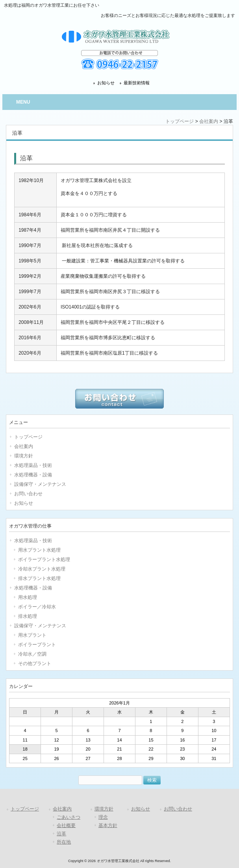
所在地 (64, 842)
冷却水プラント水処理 (42, 569)
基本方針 (108, 825)
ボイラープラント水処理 (44, 559)
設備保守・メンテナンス (40, 484)
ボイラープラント (37, 645)
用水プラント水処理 (39, 550)
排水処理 (28, 616)
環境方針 (24, 456)
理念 (103, 817)
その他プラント (35, 664)
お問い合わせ (28, 494)
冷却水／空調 (32, 654)
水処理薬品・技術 (33, 465)
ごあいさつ (69, 817)
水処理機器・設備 (33, 475)
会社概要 (66, 825)
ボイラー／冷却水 (37, 607)
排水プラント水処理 (39, 578)
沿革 (61, 834)
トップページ (180, 121)
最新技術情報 (137, 83)
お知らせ (106, 83)
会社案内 (209, 121)
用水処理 (28, 597)
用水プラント (32, 635)
